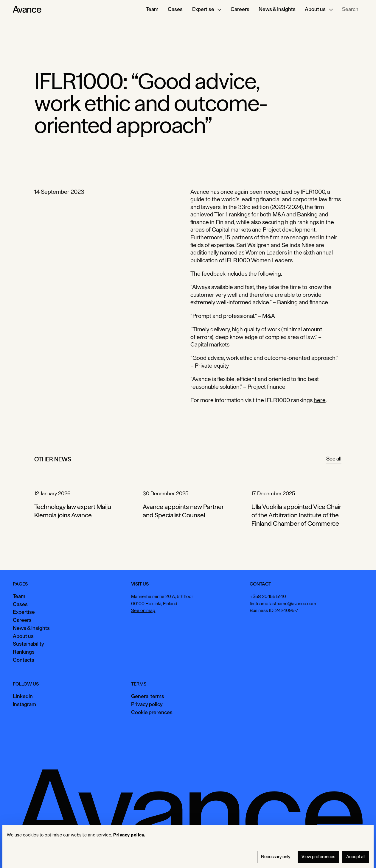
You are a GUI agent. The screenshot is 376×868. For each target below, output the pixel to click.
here (320, 400)
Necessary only (276, 857)
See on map (143, 611)
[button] (207, 10)
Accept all (356, 857)
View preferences (318, 857)
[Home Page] (27, 10)
